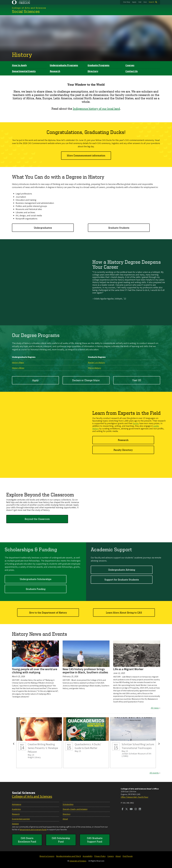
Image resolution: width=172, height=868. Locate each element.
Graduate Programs (98, 65)
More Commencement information (86, 155)
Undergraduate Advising (122, 570)
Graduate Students (119, 228)
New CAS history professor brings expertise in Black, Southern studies (85, 671)
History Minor (18, 368)
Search (151, 2)
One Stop (127, 2)
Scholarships (68, 804)
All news (155, 708)
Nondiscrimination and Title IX (69, 856)
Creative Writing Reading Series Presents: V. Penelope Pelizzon (39, 743)
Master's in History (96, 362)
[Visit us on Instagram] (136, 809)
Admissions (17, 804)
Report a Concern (47, 856)
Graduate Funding (36, 589)
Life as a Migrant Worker (128, 669)
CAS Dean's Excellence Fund (27, 840)
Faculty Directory (123, 450)
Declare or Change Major (86, 380)
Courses (130, 65)
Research (55, 71)
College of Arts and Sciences (32, 796)
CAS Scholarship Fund (61, 840)
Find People (128, 856)
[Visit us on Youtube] (131, 809)
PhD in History (94, 368)
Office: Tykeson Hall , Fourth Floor (135, 797)
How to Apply (19, 65)
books (136, 423)
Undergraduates (43, 228)
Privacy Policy (100, 856)
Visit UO (137, 380)
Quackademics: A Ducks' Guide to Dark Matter (86, 743)
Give (145, 2)
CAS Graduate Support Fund (95, 840)
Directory (93, 71)
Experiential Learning (21, 819)
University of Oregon (78, 861)
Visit (140, 2)
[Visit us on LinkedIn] (140, 809)
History (22, 54)
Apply (134, 2)
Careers (111, 856)
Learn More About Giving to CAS (124, 612)
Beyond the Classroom (37, 519)
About (65, 819)
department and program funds (33, 830)
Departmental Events (24, 71)
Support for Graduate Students (122, 580)
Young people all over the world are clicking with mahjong (35, 671)
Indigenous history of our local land (96, 109)
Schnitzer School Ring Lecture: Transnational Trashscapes (133, 743)
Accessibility (88, 856)
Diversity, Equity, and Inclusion (75, 809)
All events (154, 773)
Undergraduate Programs (64, 65)
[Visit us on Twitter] (127, 809)
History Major (18, 362)
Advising (15, 824)
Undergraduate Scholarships (36, 579)
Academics (16, 809)
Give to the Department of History (48, 612)
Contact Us (132, 71)
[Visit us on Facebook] (123, 809)
